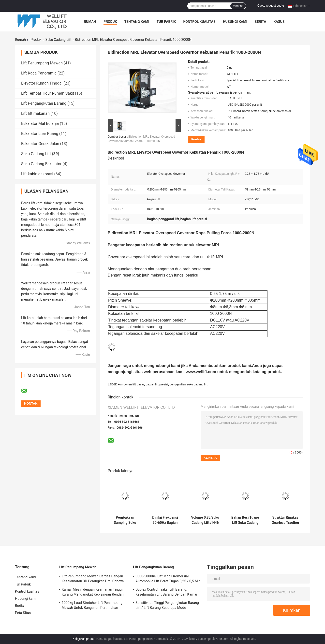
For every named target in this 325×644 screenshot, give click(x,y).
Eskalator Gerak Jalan (40, 144)
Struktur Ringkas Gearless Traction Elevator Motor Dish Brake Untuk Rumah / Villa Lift (285, 520)
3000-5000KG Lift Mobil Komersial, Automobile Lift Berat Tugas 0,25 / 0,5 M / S (168, 579)
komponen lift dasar (131, 384)
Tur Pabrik (166, 22)
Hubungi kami (235, 22)
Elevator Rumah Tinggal (42, 83)
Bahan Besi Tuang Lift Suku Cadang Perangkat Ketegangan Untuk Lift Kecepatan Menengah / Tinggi (245, 520)
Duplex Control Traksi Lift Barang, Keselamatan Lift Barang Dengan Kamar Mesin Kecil (166, 593)
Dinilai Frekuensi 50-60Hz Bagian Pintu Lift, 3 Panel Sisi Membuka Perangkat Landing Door (165, 520)
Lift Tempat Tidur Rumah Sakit (48, 93)
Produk (110, 22)
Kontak (196, 139)
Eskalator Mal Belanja (40, 124)
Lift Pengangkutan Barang (44, 103)
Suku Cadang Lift (59, 40)
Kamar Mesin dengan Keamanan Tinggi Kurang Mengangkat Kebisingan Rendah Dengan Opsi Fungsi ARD (93, 593)
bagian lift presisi (157, 384)
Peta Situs (23, 613)
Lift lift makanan (35, 113)
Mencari (238, 6)
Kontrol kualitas (199, 22)
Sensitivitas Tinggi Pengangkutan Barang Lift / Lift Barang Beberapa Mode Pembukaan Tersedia (167, 606)
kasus (279, 22)
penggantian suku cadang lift (189, 384)
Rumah (90, 22)
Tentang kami (137, 22)
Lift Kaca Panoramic (39, 73)
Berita (260, 22)
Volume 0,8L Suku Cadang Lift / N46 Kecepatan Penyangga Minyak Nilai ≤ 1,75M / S (205, 520)
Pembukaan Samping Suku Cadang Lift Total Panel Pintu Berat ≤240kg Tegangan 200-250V (125, 520)
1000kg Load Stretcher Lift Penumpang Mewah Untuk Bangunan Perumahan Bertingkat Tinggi (92, 606)
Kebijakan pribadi (84, 639)
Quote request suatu (271, 6)
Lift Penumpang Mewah (42, 63)
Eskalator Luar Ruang (40, 134)
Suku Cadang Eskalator (41, 164)
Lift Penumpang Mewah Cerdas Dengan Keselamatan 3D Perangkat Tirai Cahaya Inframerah (93, 579)
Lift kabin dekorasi (37, 174)
